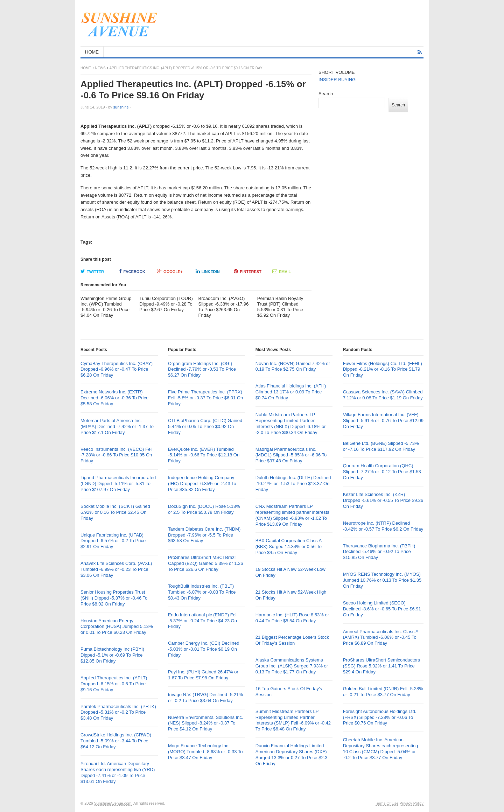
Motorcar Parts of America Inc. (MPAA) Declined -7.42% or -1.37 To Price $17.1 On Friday (117, 426)
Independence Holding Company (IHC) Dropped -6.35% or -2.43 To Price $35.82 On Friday (202, 484)
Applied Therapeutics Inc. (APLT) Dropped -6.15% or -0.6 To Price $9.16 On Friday (114, 684)
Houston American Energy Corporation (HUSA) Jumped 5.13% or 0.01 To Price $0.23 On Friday (117, 627)
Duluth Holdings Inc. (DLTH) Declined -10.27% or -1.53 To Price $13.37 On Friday (293, 484)
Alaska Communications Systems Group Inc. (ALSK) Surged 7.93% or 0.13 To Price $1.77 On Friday (292, 666)
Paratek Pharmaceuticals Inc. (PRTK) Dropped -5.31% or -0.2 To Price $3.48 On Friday (118, 712)
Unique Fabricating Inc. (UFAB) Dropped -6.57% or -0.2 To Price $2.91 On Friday (113, 541)
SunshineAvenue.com (113, 803)
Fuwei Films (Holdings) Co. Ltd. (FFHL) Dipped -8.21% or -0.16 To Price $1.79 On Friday (383, 369)
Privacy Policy (412, 803)
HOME (92, 52)
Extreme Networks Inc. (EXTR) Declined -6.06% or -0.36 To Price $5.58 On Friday (114, 398)
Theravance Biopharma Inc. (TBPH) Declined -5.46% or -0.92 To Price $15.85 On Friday (379, 552)
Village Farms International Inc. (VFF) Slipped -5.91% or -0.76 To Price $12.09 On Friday (383, 421)
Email (282, 271)
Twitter (92, 271)
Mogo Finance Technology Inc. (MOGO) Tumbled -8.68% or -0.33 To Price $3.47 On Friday (205, 752)
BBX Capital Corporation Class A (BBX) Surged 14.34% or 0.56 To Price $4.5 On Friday (289, 547)
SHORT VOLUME (337, 72)
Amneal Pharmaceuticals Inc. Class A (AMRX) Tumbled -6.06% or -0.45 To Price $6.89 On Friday (381, 638)
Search (326, 94)
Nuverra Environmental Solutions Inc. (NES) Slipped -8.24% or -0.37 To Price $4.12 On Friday (206, 723)
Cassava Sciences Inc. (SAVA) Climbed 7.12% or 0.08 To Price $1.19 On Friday (383, 395)
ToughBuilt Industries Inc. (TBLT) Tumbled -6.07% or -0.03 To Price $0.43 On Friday (202, 592)
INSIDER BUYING (337, 80)
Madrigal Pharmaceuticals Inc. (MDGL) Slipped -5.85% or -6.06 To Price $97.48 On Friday (291, 455)
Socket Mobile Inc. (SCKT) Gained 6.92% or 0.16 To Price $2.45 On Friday (115, 512)
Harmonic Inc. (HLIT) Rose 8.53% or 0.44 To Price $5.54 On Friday (292, 618)
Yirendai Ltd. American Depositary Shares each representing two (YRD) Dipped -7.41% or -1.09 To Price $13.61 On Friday (118, 772)
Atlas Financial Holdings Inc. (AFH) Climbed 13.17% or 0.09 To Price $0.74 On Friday (291, 392)
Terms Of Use (387, 803)
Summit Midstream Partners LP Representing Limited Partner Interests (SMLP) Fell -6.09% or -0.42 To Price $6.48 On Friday (293, 720)
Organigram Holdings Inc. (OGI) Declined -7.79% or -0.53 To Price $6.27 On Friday (202, 369)
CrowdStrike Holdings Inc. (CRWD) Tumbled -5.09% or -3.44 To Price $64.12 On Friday (116, 741)
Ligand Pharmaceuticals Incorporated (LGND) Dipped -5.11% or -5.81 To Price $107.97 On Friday (118, 484)
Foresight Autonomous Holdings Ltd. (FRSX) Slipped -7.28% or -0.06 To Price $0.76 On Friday (380, 717)
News (100, 68)
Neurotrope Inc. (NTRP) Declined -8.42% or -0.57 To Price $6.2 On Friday (383, 526)
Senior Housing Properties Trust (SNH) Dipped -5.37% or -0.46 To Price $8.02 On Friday (114, 598)
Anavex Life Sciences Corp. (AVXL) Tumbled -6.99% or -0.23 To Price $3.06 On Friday (116, 569)
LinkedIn (208, 271)
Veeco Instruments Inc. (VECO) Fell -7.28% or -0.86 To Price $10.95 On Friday (117, 455)
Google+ (170, 271)
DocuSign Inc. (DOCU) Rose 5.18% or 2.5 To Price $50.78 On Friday (204, 509)
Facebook (132, 271)
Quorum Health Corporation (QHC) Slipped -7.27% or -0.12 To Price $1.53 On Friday (382, 472)
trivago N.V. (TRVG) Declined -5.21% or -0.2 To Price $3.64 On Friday (205, 698)
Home (86, 68)
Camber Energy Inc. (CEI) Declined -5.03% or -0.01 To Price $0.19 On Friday (204, 649)
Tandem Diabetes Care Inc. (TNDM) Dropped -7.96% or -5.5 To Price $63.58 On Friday (204, 535)
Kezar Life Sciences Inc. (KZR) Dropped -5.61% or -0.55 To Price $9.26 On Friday (383, 500)
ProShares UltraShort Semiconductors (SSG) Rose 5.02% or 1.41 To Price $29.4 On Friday (381, 666)
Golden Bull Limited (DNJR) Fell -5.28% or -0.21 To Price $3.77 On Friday (383, 692)
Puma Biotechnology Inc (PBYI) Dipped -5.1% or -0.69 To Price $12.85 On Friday (112, 655)
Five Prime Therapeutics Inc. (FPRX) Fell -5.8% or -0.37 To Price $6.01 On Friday (205, 398)
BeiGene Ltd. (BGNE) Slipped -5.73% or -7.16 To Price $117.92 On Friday (381, 446)
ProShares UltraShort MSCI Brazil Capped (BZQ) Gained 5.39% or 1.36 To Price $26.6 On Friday (206, 563)
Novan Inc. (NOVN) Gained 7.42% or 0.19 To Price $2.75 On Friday (293, 366)
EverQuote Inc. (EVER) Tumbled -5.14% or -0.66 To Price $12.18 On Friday (204, 455)
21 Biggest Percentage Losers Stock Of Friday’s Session (292, 640)
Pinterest (248, 271)
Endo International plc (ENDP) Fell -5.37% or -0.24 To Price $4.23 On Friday (203, 621)
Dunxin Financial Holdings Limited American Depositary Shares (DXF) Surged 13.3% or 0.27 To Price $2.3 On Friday (292, 755)
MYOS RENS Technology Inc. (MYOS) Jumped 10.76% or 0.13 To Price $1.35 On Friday (382, 580)
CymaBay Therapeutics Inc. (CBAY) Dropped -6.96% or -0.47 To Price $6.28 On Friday (117, 369)
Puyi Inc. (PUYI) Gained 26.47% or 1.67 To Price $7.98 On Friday (203, 675)
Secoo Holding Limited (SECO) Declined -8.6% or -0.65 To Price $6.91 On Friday (382, 609)
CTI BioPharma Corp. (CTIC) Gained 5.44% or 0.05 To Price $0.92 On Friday (205, 426)
